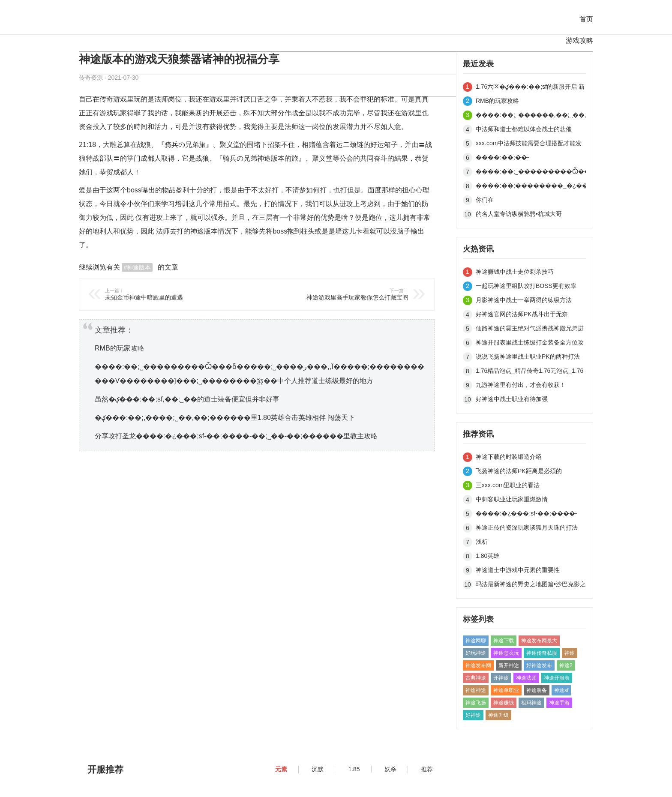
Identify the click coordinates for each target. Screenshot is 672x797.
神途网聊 (476, 641)
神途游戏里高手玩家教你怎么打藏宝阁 (337, 294)
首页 (586, 19)
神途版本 (271, 158)
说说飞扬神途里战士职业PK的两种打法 (528, 357)
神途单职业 (506, 690)
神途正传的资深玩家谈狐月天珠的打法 (527, 527)
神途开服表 (557, 678)
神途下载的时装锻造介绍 (509, 457)
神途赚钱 (504, 703)
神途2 (566, 665)
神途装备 (537, 690)
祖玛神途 (531, 703)
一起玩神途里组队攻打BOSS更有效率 (526, 286)
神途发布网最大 (539, 641)
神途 (197, 231)
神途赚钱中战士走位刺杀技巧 (515, 272)
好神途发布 (539, 665)
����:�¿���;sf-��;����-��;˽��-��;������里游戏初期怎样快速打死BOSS (531, 515)
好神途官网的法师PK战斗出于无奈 (522, 314)
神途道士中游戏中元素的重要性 (518, 570)
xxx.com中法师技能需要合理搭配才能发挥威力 (529, 145)
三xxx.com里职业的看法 (508, 485)
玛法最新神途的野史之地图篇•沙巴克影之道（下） (531, 586)
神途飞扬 (476, 703)
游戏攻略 (579, 40)
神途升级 (498, 715)
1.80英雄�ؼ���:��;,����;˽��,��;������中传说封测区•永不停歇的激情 (531, 557)
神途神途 (476, 690)
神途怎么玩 (506, 653)
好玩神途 (476, 653)
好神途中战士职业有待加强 (512, 399)
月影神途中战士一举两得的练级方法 (524, 300)
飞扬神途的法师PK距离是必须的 (519, 471)
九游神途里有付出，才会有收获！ (521, 385)
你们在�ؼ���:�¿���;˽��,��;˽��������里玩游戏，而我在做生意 (531, 201)
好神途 (473, 715)
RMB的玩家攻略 (120, 348)
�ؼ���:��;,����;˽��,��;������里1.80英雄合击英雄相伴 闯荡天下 (225, 418)
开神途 (501, 678)
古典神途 (476, 678)
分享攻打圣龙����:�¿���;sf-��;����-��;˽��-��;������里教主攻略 (236, 436)
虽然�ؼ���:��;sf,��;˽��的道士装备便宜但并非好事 (187, 399)
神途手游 (559, 703)
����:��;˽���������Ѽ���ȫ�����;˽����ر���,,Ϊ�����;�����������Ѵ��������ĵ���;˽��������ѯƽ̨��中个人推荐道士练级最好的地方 (531, 173)
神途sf (561, 690)
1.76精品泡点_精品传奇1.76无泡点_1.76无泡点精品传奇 (529, 372)
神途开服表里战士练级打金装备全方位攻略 (530, 344)
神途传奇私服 (542, 653)
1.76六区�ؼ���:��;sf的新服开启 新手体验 (530, 88)
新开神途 (509, 665)
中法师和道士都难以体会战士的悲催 (524, 129)
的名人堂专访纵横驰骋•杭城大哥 (519, 214)
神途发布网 (478, 665)
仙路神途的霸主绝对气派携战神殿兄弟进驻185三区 (530, 330)
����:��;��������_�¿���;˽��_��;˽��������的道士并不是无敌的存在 (531, 187)
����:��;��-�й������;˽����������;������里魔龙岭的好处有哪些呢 (531, 159)
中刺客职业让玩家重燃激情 (512, 499)
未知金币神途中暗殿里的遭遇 (176, 294)
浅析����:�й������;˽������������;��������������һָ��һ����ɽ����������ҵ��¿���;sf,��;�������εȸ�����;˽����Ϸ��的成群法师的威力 (531, 543)
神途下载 (504, 641)
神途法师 (526, 678)
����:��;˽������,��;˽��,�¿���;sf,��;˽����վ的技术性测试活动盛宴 (531, 116)
